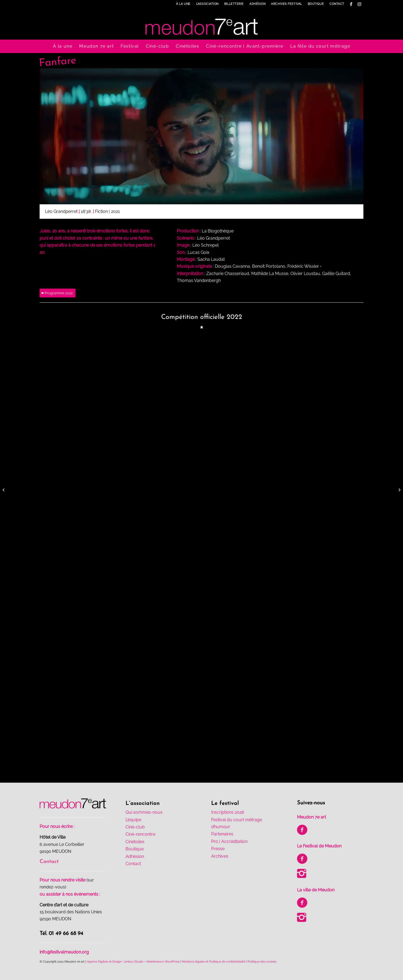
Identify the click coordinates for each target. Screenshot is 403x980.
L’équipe (133, 820)
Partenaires (222, 834)
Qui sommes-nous (144, 812)
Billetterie (234, 4)
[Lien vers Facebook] (351, 4)
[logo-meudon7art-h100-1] (201, 24)
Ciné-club (135, 827)
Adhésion (257, 4)
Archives (220, 856)
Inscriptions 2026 (228, 812)
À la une (183, 4)
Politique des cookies (262, 962)
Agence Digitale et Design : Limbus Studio (115, 962)
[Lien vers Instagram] (359, 4)
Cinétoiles (135, 842)
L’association (207, 4)
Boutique (316, 4)
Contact (337, 4)
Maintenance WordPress (163, 962)
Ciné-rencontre (140, 834)
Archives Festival (286, 4)
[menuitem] (183, 4)
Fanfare (58, 62)
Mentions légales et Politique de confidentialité (214, 962)
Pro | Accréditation (229, 841)
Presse (218, 849)
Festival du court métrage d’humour (237, 823)
